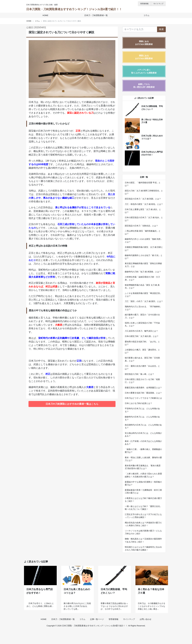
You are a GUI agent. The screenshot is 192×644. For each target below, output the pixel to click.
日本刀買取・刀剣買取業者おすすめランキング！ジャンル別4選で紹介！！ (74, 9)
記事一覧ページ (97, 632)
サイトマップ (158, 4)
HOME (46, 15)
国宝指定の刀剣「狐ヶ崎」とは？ (139, 374)
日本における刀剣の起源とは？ (138, 403)
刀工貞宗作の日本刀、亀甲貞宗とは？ (141, 331)
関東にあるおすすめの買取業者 (144, 43)
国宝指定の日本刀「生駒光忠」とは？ (141, 226)
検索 (161, 29)
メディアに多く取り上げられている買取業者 (144, 71)
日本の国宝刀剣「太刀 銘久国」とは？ (142, 336)
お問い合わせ (145, 632)
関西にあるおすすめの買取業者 (144, 57)
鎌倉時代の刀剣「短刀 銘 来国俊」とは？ (143, 272)
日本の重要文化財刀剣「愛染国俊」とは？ (143, 393)
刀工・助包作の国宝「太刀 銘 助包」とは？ (144, 204)
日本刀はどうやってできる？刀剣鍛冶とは (143, 398)
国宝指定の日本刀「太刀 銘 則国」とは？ (143, 199)
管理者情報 (144, 4)
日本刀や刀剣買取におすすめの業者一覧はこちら (72, 404)
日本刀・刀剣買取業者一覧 (96, 15)
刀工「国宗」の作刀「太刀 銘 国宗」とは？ (144, 301)
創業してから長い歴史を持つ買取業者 (144, 86)
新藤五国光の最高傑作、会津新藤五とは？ (143, 388)
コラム (145, 15)
